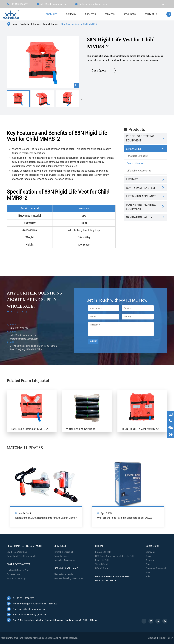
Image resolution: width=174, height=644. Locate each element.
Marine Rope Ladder (64, 574)
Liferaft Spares (102, 568)
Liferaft (132, 179)
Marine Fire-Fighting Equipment (141, 207)
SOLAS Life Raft (103, 552)
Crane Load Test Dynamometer (22, 556)
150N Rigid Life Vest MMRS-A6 (140, 429)
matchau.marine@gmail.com (91, 4)
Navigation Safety (139, 217)
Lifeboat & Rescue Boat (18, 570)
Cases (149, 556)
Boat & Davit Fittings (17, 578)
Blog (148, 564)
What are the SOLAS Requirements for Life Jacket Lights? (46, 518)
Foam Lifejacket (51, 24)
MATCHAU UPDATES (25, 448)
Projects (90, 14)
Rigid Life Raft (102, 560)
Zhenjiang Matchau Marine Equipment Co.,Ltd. (36, 638)
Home (15, 24)
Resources (130, 14)
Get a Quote (101, 71)
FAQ (148, 572)
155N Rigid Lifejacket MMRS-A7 (30, 429)
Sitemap (152, 638)
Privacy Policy (166, 638)
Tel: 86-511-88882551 (21, 598)
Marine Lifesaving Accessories (69, 578)
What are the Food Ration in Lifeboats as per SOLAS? (125, 518)
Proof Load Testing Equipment (140, 138)
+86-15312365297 (18, 4)
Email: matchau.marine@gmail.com (27, 615)
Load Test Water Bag (17, 552)
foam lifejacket (45, 158)
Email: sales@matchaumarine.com (27, 609)
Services (110, 14)
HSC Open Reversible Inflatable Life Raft (114, 556)
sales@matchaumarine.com (52, 4)
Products (52, 14)
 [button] (82, 99)
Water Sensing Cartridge (81, 429)
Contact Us (151, 14)
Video (148, 577)
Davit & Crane (13, 574)
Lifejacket (36, 24)
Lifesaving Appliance (141, 196)
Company (71, 14)
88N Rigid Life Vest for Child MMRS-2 (79, 24)
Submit (93, 341)
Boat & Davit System (140, 188)
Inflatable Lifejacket (138, 156)
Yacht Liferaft (102, 564)
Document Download (156, 568)
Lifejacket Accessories (139, 171)
